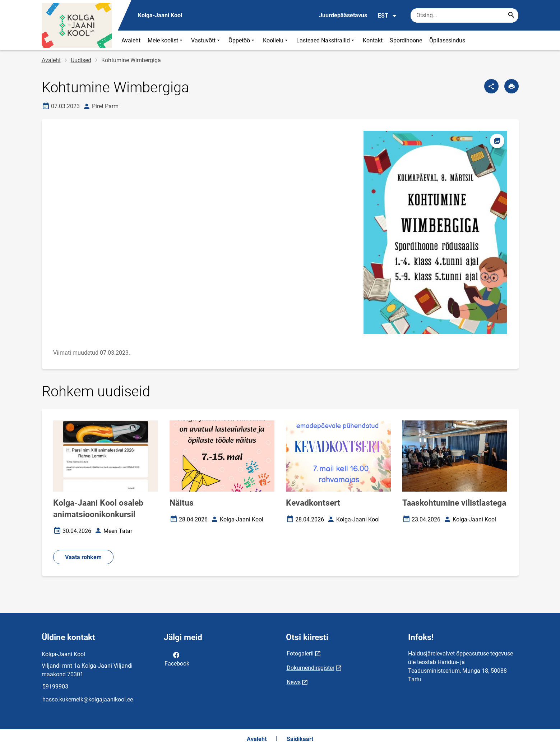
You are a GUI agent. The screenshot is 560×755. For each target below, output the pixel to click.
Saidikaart (300, 739)
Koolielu (276, 40)
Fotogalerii (300, 653)
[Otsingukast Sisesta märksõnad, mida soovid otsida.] (464, 15)
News (294, 682)
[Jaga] (491, 86)
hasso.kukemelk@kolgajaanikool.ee (88, 699)
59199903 (55, 687)
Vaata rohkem (83, 557)
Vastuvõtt (206, 40)
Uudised (81, 60)
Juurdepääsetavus (343, 15)
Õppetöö (242, 40)
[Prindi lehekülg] (512, 86)
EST (387, 16)
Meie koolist (166, 40)
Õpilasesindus (447, 40)
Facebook (177, 659)
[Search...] (511, 15)
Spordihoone (406, 40)
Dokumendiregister (311, 668)
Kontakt (373, 40)
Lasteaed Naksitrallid (326, 40)
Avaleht (131, 40)
